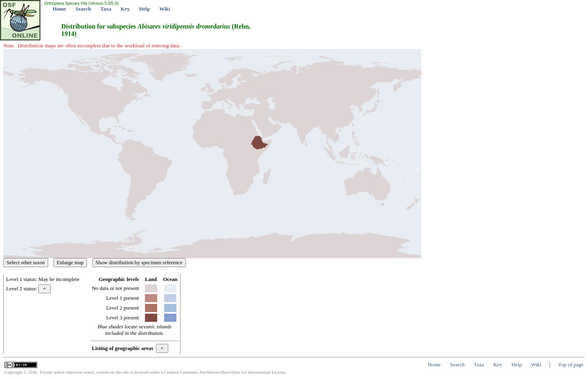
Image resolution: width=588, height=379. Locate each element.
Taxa (106, 9)
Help (144, 9)
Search (83, 9)
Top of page (571, 365)
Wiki (165, 9)
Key (125, 9)
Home (59, 9)
